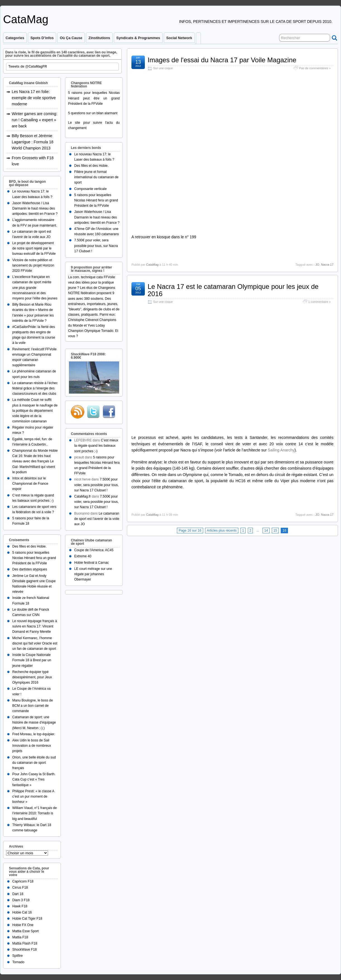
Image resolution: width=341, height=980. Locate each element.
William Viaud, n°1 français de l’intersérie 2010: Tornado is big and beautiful (34, 813)
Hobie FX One (23, 925)
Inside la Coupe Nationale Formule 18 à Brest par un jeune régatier (32, 660)
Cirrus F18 (20, 888)
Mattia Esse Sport (26, 931)
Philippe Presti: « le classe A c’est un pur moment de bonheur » (33, 796)
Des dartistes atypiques (30, 569)
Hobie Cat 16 (22, 912)
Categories (15, 38)
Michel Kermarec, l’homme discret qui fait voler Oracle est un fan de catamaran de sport (35, 643)
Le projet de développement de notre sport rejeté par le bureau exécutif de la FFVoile (34, 248)
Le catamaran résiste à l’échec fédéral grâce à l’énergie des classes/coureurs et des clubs (35, 388)
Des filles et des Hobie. (29, 546)
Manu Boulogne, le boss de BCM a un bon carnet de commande (33, 706)
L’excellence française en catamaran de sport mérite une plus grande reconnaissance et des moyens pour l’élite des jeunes (35, 288)
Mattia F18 (20, 937)
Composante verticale (90, 189)
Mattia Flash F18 (25, 943)
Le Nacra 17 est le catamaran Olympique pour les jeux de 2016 (233, 290)
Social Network (179, 38)
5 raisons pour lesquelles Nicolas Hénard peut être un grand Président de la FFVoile (94, 98)
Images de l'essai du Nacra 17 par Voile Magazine (222, 60)
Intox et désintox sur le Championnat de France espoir (30, 484)
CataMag (26, 19)
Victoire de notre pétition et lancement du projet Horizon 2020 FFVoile (33, 265)
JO (317, 265)
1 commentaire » (320, 302)
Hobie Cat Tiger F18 (27, 919)
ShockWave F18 (25, 950)
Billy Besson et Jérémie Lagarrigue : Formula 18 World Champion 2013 (33, 142)
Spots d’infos (42, 38)
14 (266, 531)
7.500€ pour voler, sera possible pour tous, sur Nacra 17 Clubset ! (96, 246)
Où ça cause (71, 38)
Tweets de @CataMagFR (28, 66)
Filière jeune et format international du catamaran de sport (96, 177)
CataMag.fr (82, 496)
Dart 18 (18, 894)
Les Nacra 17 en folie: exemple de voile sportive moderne (34, 98)
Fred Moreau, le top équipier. (34, 734)
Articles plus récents (222, 531)
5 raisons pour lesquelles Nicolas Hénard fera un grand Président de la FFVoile (34, 558)
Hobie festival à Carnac (92, 563)
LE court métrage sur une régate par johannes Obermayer (93, 574)
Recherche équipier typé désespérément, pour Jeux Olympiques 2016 (32, 677)
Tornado (18, 962)
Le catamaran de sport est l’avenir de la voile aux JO (97, 519)
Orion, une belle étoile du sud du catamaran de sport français (34, 763)
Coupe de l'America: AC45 (94, 550)
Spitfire (17, 956)
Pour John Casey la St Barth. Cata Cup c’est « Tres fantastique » (34, 779)
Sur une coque (163, 68)
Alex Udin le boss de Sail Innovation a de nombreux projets (32, 746)
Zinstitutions (99, 38)
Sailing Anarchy (281, 450)
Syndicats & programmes (138, 38)
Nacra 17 (327, 265)
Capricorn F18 (23, 881)
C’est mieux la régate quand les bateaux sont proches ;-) (96, 446)
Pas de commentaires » (315, 68)
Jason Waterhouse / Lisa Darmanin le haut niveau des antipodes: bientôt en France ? (35, 208)
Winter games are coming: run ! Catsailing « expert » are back (34, 120)
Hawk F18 (20, 906)
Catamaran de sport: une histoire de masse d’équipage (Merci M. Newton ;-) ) (34, 722)
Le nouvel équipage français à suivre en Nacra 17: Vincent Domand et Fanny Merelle (35, 626)
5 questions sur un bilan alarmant (93, 113)
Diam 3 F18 (21, 900)
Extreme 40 (83, 556)
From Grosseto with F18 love (33, 161)
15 (275, 531)
